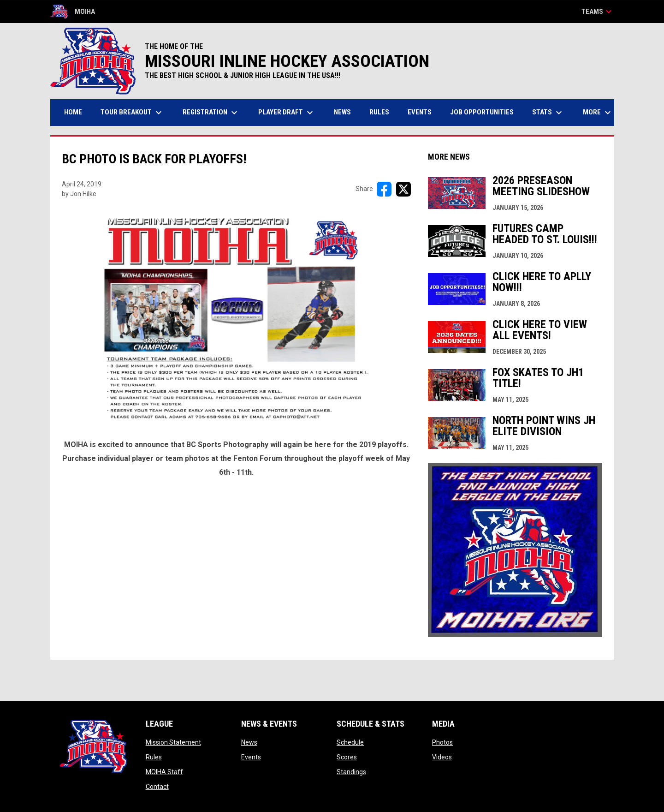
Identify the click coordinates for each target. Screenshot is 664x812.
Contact (157, 787)
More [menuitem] (598, 113)
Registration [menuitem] (211, 113)
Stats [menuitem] (548, 113)
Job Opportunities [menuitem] (482, 112)
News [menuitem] (342, 112)
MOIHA (73, 12)
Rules (154, 757)
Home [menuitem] (73, 112)
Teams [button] (598, 12)
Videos (442, 757)
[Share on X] (403, 189)
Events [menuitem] (420, 112)
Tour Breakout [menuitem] (132, 113)
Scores (347, 757)
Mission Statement (173, 742)
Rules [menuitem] (379, 112)
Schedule (350, 742)
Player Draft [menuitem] (287, 113)
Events (251, 757)
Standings (351, 772)
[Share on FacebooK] (384, 189)
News (249, 742)
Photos (442, 742)
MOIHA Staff (164, 772)
